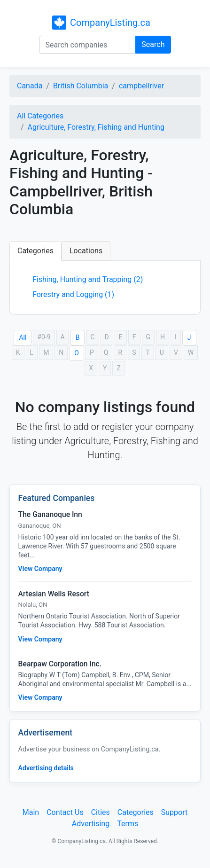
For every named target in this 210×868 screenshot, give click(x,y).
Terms (128, 824)
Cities (101, 812)
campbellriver (141, 86)
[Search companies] (88, 45)
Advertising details (46, 768)
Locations (86, 251)
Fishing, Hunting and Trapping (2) (88, 279)
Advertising (91, 824)
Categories (35, 251)
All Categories (40, 116)
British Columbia (81, 86)
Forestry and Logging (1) (73, 294)
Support (174, 812)
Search (153, 44)
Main (31, 812)
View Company (40, 569)
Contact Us (65, 812)
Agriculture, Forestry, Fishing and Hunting (96, 127)
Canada (30, 86)
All (23, 337)
